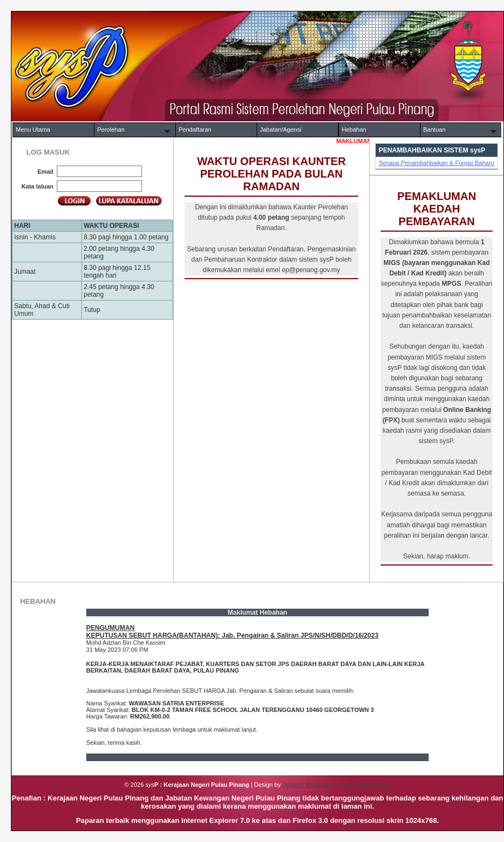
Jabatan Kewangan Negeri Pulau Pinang (336, 785)
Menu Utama (33, 129)
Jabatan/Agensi (281, 129)
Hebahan (354, 129)
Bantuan (434, 129)
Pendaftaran (195, 129)
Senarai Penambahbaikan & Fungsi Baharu (436, 163)
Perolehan (111, 129)
